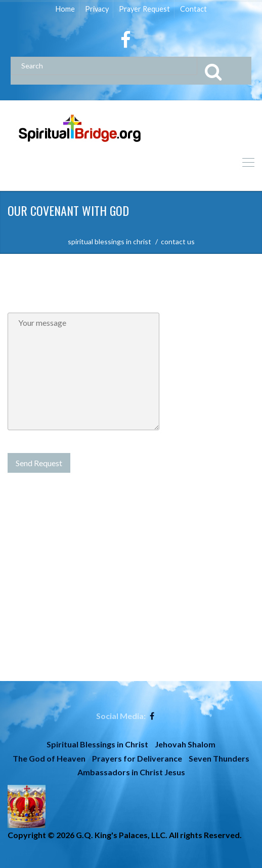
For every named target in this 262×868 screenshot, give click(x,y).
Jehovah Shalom (185, 744)
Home (65, 9)
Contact (193, 9)
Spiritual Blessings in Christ (97, 744)
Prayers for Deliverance (137, 758)
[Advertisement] (131, 610)
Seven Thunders (219, 758)
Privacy (97, 9)
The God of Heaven (49, 758)
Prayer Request (144, 9)
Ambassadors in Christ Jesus (131, 772)
